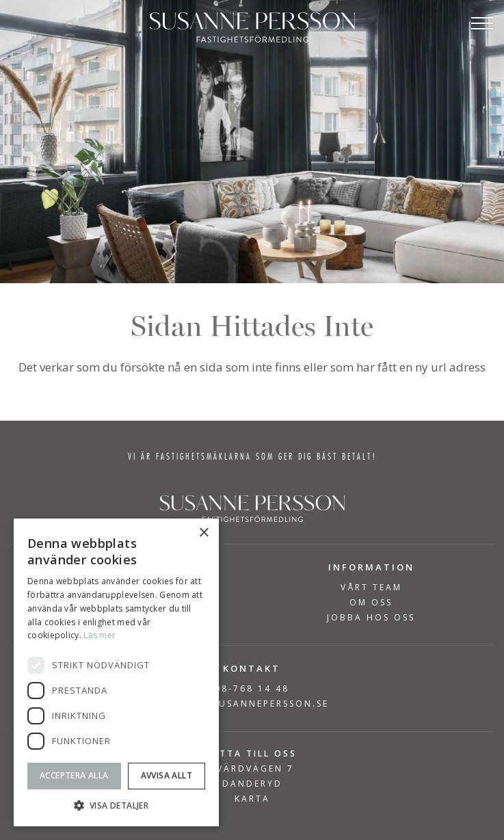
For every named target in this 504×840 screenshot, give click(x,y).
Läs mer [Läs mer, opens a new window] (100, 635)
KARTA (252, 799)
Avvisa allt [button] (167, 775)
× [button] (203, 533)
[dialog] (116, 672)
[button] (116, 805)
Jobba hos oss (371, 618)
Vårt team (371, 588)
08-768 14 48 (252, 688)
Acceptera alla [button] (74, 775)
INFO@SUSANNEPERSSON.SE (252, 704)
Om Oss (371, 603)
